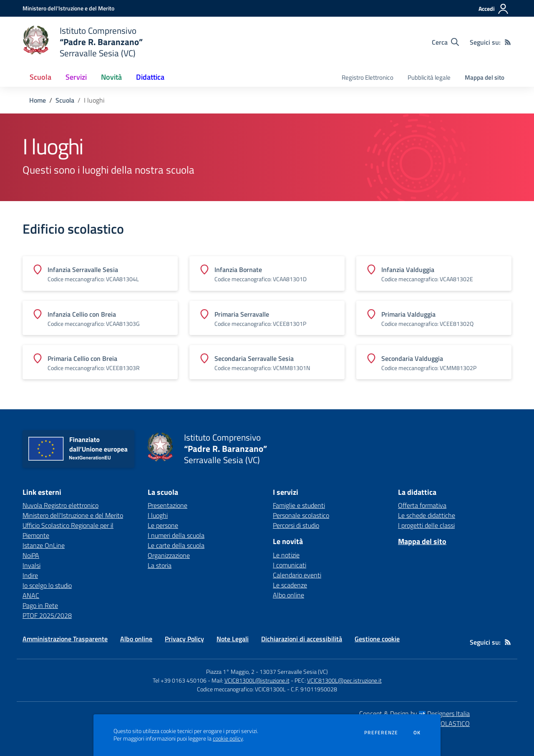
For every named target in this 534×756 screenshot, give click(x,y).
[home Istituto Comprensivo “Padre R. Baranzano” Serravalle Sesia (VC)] (83, 42)
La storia (160, 565)
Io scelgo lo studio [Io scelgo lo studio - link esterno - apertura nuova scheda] (47, 585)
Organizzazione (169, 555)
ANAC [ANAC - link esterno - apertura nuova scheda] (31, 595)
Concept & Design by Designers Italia (414, 713)
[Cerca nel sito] (445, 42)
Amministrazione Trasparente (65, 639)
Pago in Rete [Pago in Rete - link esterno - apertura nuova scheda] (40, 605)
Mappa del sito (485, 77)
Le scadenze (290, 585)
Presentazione (168, 505)
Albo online (288, 595)
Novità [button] (111, 77)
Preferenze (381, 733)
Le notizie (286, 555)
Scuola (65, 100)
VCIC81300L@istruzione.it (257, 680)
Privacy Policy (184, 639)
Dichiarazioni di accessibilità (302, 639)
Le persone (163, 525)
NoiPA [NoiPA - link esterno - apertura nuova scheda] (31, 555)
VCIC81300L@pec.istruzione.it (344, 680)
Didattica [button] (150, 77)
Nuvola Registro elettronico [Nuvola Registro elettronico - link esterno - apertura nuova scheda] (60, 505)
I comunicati (290, 565)
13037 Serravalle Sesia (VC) (294, 672)
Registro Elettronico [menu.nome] (368, 77)
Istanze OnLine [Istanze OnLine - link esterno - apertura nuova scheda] (44, 545)
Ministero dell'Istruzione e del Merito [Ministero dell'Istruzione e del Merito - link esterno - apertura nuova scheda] (73, 515)
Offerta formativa (422, 505)
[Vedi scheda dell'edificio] (100, 273)
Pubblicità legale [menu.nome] (429, 77)
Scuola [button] (40, 77)
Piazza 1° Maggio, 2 (231, 672)
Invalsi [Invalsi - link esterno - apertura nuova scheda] (31, 565)
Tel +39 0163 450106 (180, 680)
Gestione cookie (377, 639)
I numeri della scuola (176, 535)
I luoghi (158, 515)
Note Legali (233, 639)
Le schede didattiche (427, 515)
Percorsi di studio (296, 525)
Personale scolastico (301, 515)
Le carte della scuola (176, 545)
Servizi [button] (76, 77)
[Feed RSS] (508, 42)
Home (38, 100)
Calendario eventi (297, 575)
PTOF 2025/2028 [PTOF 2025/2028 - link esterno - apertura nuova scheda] (47, 615)
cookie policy (228, 738)
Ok (417, 733)
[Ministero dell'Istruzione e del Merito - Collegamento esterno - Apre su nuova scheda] (68, 8)
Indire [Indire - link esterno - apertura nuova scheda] (30, 575)
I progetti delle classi (426, 525)
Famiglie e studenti (299, 505)
